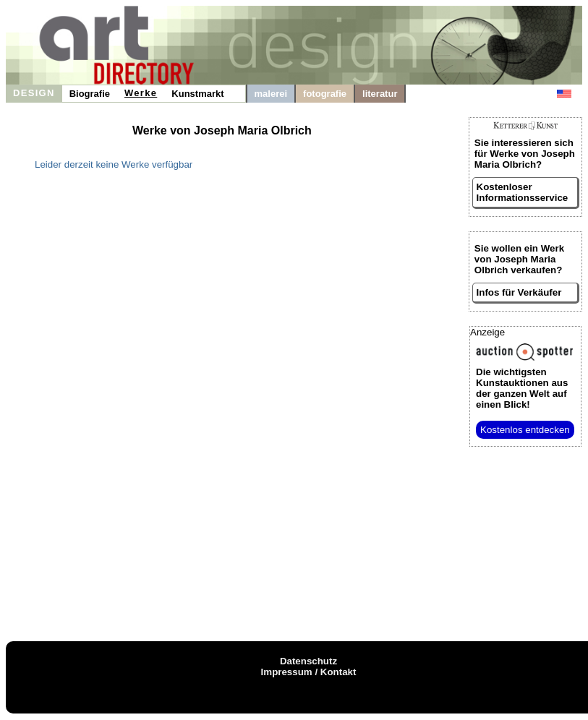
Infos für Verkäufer (519, 292)
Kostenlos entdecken (525, 430)
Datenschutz (308, 661)
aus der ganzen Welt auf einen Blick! (522, 388)
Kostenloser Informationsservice (523, 192)
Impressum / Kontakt (309, 672)
